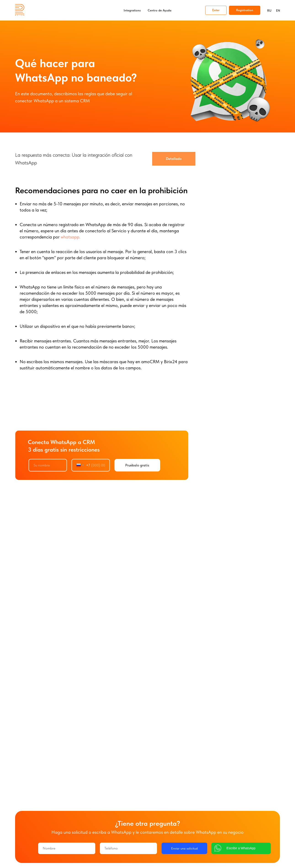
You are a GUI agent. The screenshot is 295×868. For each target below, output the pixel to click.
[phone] (128, 848)
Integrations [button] (132, 10)
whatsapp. (70, 237)
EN (278, 11)
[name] (48, 465)
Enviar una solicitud (184, 848)
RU (269, 11)
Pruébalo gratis (137, 465)
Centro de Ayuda (159, 10)
